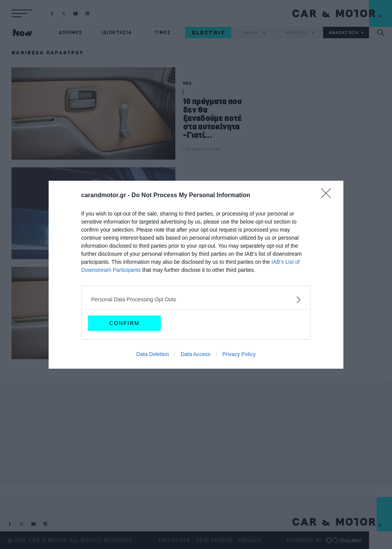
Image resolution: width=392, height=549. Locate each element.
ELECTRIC (208, 33)
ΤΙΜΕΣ (163, 32)
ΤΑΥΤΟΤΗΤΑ (174, 540)
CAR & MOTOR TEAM (202, 149)
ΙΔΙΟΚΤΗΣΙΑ (117, 32)
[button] (22, 13)
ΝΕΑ (187, 83)
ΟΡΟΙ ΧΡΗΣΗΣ (215, 540)
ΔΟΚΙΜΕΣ (70, 32)
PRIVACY (250, 540)
